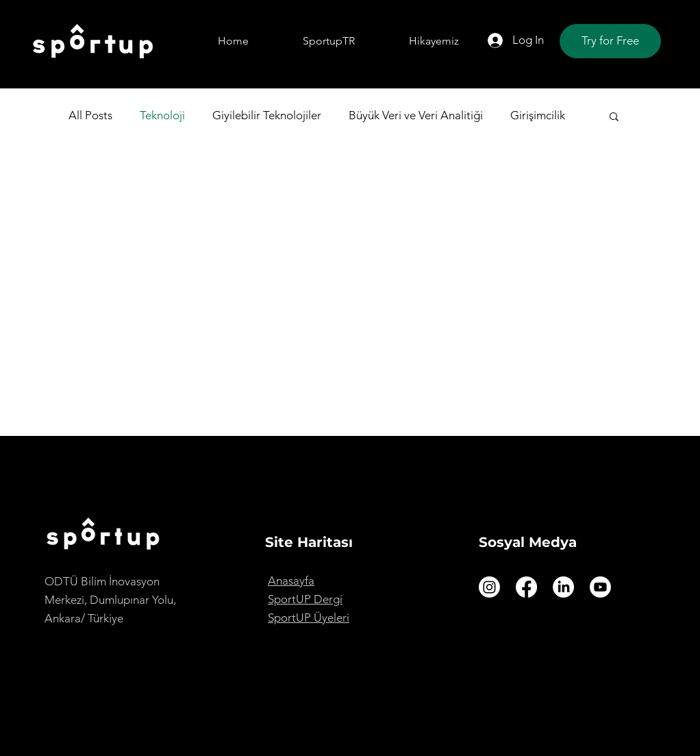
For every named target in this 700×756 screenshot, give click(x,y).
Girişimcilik (538, 115)
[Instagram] (489, 587)
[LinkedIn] (563, 587)
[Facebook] (526, 587)
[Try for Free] (610, 41)
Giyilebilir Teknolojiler (267, 115)
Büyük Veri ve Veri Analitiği (416, 115)
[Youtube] (600, 587)
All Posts (90, 115)
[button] (614, 118)
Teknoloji (162, 115)
